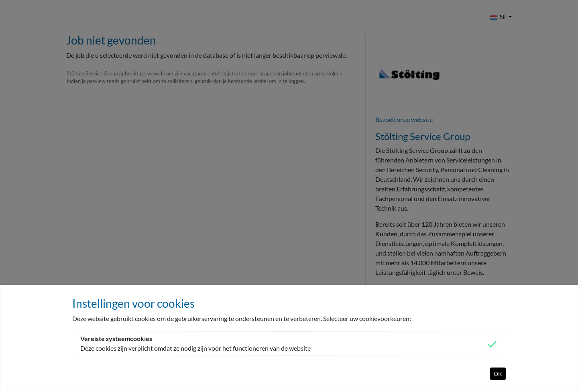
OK (498, 374)
